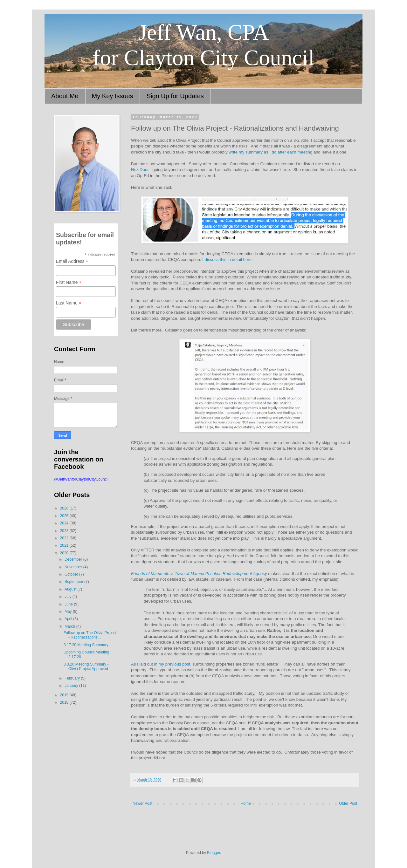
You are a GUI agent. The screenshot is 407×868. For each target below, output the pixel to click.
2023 (65, 531)
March (70, 626)
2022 (65, 538)
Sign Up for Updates (175, 96)
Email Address (72, 261)
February (73, 678)
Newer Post (142, 803)
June (69, 604)
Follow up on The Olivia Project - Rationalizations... (90, 635)
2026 (65, 508)
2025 (65, 516)
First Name (69, 282)
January (72, 686)
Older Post (348, 803)
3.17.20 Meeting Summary (86, 645)
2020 (65, 553)
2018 (65, 702)
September (74, 582)
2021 (65, 545)
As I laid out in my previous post (161, 664)
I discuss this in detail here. (227, 260)
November (74, 567)
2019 (65, 695)
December (74, 559)
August (71, 589)
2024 (65, 523)
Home (246, 803)
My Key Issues (113, 96)
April (69, 619)
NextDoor (140, 170)
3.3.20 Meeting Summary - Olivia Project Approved (86, 666)
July (69, 597)
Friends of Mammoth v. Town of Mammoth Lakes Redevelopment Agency (199, 574)
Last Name (69, 303)
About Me (65, 96)
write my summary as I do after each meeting (271, 152)
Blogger (214, 853)
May (69, 612)
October (72, 574)
